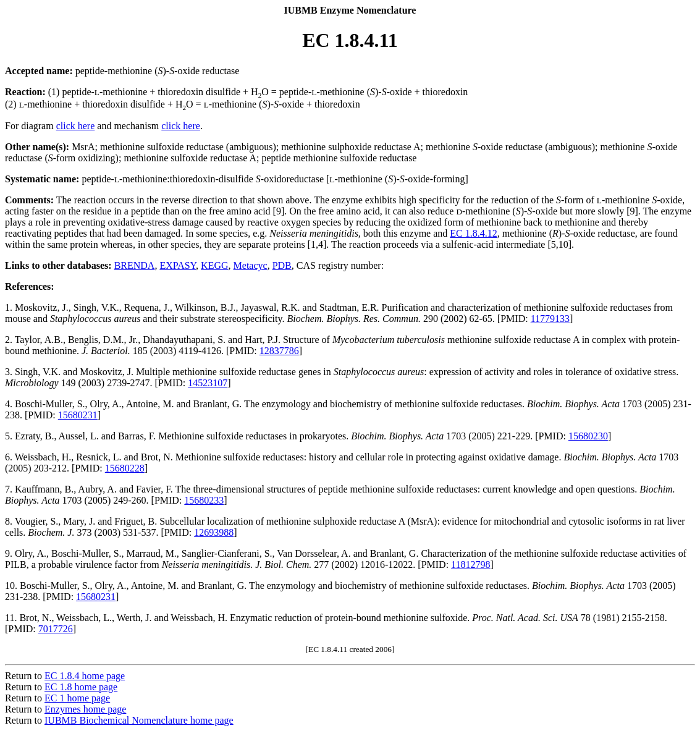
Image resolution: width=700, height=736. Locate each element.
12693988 (214, 532)
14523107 (208, 383)
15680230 (588, 436)
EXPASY (178, 265)
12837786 (279, 351)
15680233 (204, 500)
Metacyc (251, 265)
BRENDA (135, 265)
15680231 (78, 415)
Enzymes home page (85, 709)
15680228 (125, 468)
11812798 (470, 565)
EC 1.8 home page (81, 687)
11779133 (550, 319)
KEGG (214, 265)
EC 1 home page (77, 698)
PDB (282, 265)
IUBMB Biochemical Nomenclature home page (139, 720)
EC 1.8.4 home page (85, 676)
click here (76, 126)
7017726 (56, 629)
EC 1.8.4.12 (473, 233)
